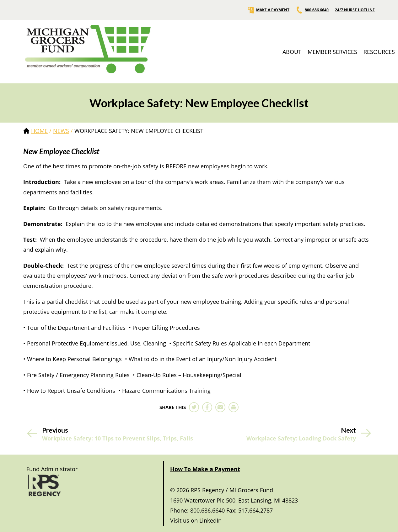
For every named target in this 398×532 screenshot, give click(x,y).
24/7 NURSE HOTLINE (355, 10)
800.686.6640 (312, 10)
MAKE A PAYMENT (268, 10)
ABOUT (292, 52)
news (61, 131)
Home (39, 131)
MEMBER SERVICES (332, 52)
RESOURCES (379, 52)
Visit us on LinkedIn (196, 520)
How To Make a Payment (205, 469)
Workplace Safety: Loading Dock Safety (301, 439)
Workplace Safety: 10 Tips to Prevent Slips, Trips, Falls (118, 439)
